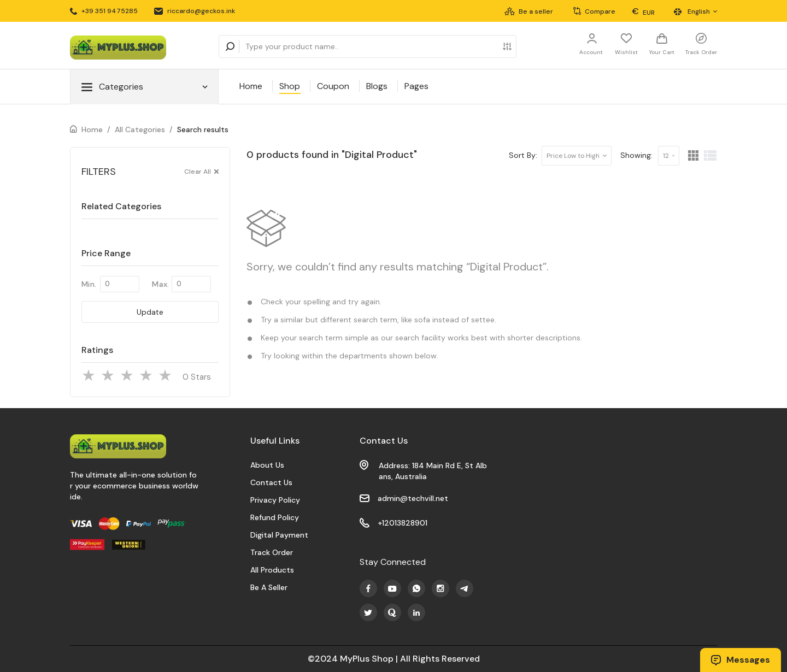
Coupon (333, 86)
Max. (160, 284)
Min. (89, 284)
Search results (203, 129)
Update (150, 312)
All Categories (140, 129)
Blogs (377, 86)
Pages (416, 86)
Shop (290, 86)
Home (251, 86)
